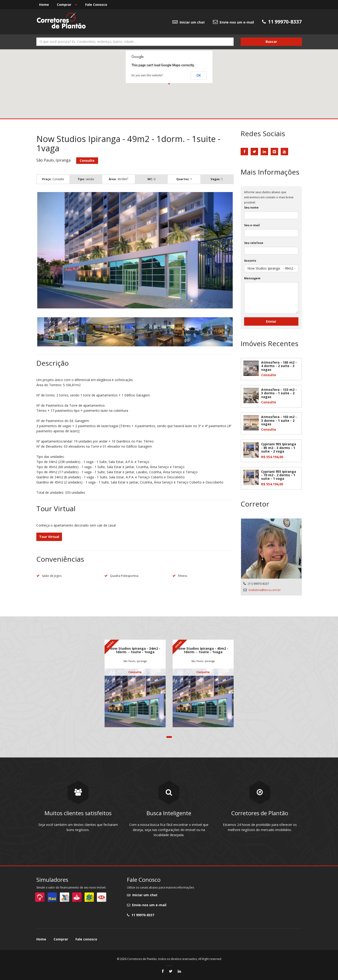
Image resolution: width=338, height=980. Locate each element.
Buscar (271, 42)
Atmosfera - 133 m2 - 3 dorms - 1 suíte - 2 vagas (279, 393)
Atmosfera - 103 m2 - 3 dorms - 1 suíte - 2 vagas (279, 420)
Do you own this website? (147, 75)
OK (199, 75)
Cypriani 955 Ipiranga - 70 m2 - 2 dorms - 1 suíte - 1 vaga (279, 475)
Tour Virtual (49, 537)
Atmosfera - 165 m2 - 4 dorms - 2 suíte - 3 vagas (279, 366)
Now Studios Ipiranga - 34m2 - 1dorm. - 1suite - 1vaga (135, 650)
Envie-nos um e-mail (233, 22)
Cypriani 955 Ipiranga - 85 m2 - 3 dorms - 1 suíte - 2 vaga (279, 448)
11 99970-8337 (141, 915)
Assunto (250, 261)
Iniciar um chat (189, 22)
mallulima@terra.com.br (265, 590)
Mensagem (252, 278)
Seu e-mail (252, 225)
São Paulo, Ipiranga (135, 661)
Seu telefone (254, 243)
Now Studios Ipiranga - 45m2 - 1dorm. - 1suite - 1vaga (203, 650)
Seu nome (251, 208)
